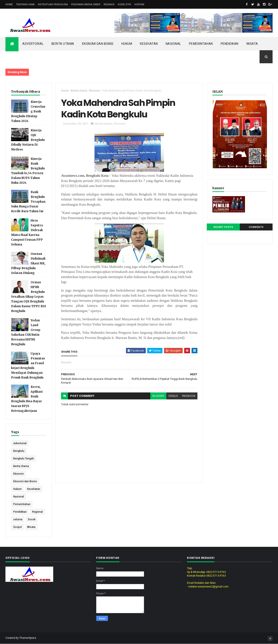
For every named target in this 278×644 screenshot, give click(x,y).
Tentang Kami (25, 4)
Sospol (17, 527)
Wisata (252, 44)
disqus (173, 396)
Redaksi (109, 4)
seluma (18, 519)
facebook (189, 396)
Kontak (139, 4)
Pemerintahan (201, 44)
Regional (37, 512)
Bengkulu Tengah (24, 459)
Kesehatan (149, 44)
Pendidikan (230, 44)
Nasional (173, 44)
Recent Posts (223, 227)
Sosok (32, 519)
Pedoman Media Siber (86, 4)
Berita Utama (63, 44)
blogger (158, 396)
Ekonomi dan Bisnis (98, 44)
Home (9, 4)
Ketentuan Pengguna (53, 4)
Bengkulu (19, 451)
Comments (256, 227)
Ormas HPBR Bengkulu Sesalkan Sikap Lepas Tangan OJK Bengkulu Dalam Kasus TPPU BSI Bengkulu (29, 297)
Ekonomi (18, 474)
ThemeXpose (28, 638)
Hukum (127, 44)
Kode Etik (125, 4)
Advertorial (33, 44)
